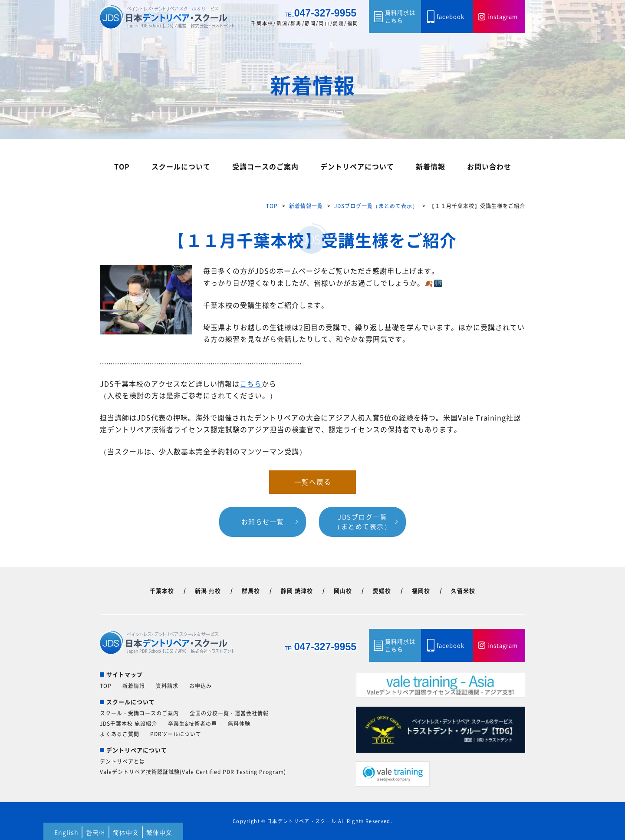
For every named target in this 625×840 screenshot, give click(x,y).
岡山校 (343, 590)
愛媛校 (382, 590)
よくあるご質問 (120, 734)
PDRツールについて (176, 734)
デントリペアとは (122, 761)
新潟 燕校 (208, 590)
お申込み (201, 686)
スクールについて (181, 166)
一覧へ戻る (313, 482)
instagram (503, 16)
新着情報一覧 (306, 206)
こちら (251, 384)
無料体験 (239, 724)
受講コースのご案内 (265, 166)
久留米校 (463, 590)
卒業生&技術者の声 (192, 724)
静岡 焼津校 (297, 590)
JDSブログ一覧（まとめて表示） (376, 206)
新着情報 (431, 166)
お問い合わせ (489, 166)
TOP (122, 166)
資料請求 (167, 686)
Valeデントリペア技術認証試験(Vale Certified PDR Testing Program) (193, 772)
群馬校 (251, 590)
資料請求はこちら (400, 16)
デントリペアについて (357, 166)
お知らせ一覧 (263, 522)
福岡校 (421, 590)
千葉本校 (162, 590)
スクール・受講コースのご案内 (139, 713)
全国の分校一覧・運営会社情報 (229, 713)
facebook (451, 16)
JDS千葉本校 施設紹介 (128, 724)
